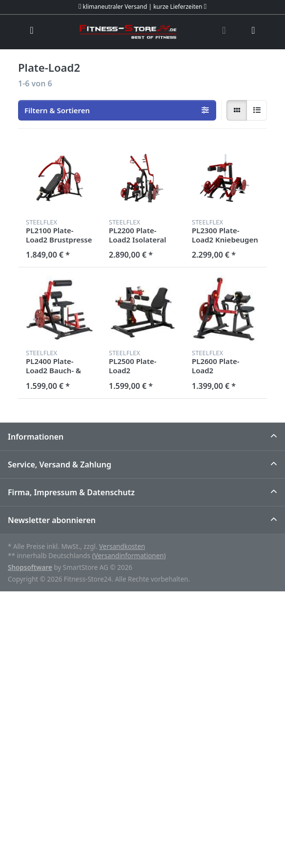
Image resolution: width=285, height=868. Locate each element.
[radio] (237, 110)
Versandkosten (122, 546)
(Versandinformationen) (129, 556)
